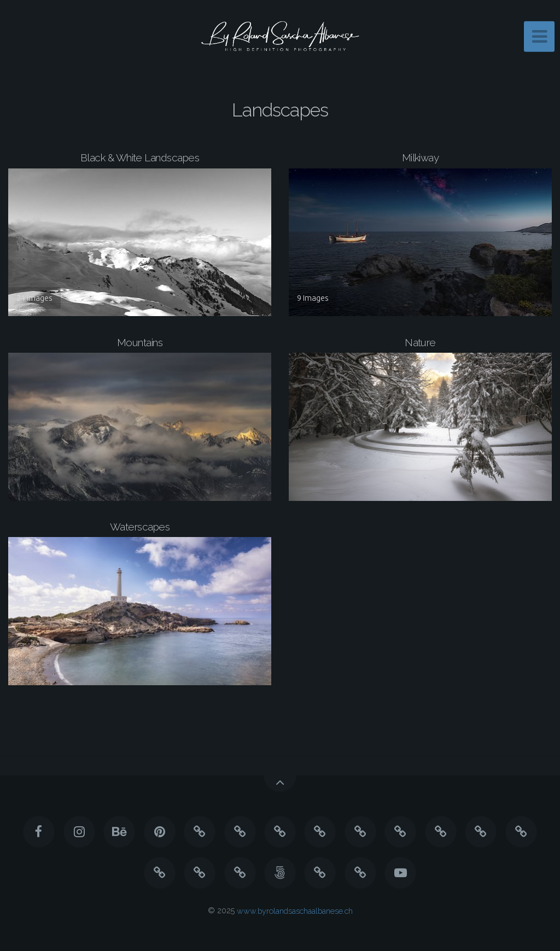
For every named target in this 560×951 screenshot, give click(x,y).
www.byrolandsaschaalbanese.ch (295, 910)
